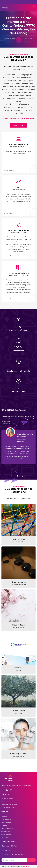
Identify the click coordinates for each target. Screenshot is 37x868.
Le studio (4, 815)
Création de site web (26, 38)
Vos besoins (15, 38)
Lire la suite (9, 170)
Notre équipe (5, 824)
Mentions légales (6, 866)
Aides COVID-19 (6, 830)
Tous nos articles (6, 821)
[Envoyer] (31, 858)
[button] (18, 474)
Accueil (7, 38)
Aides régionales (6, 833)
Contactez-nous (7, 849)
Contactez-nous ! (18, 125)
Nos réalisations (6, 818)
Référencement (6, 836)
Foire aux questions (7, 827)
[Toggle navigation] (34, 7)
